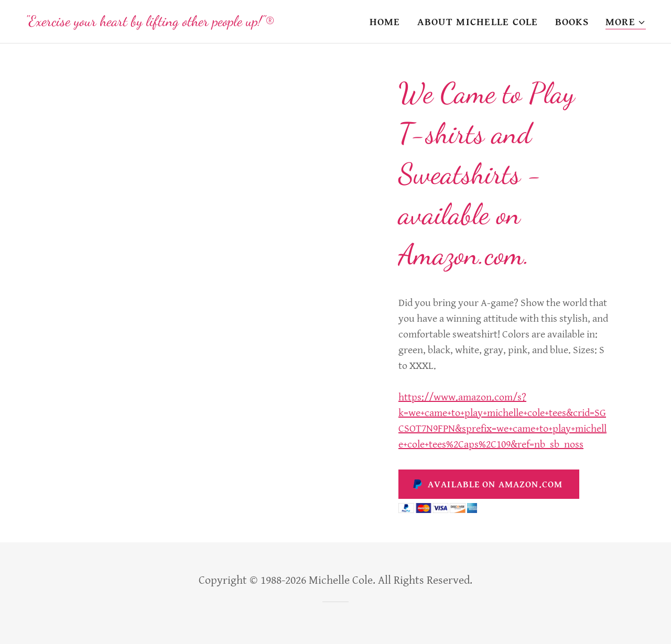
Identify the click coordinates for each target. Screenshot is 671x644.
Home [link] (385, 22)
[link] (150, 23)
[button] (626, 23)
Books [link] (572, 22)
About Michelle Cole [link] (478, 22)
